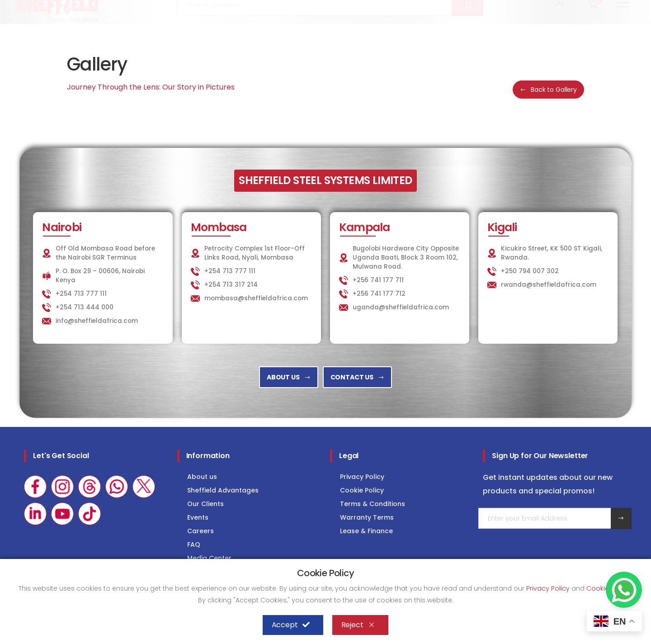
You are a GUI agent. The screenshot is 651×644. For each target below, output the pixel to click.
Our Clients (205, 504)
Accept (291, 625)
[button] (561, 31)
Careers (200, 531)
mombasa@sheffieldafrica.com (256, 298)
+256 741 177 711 (378, 280)
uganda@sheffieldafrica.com (401, 307)
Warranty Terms (367, 517)
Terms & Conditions (373, 504)
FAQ (194, 545)
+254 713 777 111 (42, 8)
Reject (358, 625)
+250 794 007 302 (530, 271)
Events (198, 517)
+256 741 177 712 (379, 294)
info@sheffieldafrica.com (126, 8)
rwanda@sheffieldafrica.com (549, 285)
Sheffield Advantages (223, 490)
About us (202, 477)
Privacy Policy (362, 477)
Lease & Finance (366, 531)
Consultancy (609, 7)
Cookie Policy (362, 490)
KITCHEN (437, 7)
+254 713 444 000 (85, 307)
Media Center (209, 558)
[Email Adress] (545, 518)
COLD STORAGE (543, 7)
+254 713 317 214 (231, 285)
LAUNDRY (485, 7)
